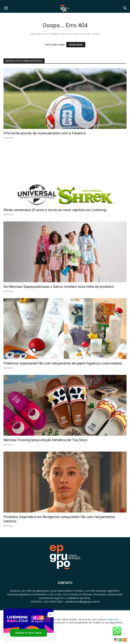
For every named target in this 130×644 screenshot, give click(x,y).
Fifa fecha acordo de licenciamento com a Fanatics (45, 133)
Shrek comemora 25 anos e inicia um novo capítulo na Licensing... (56, 210)
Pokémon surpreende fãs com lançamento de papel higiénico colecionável (63, 363)
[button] (6, 8)
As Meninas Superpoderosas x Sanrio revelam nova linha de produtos (59, 287)
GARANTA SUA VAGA (28, 633)
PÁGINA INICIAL (76, 45)
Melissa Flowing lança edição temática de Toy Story (45, 440)
